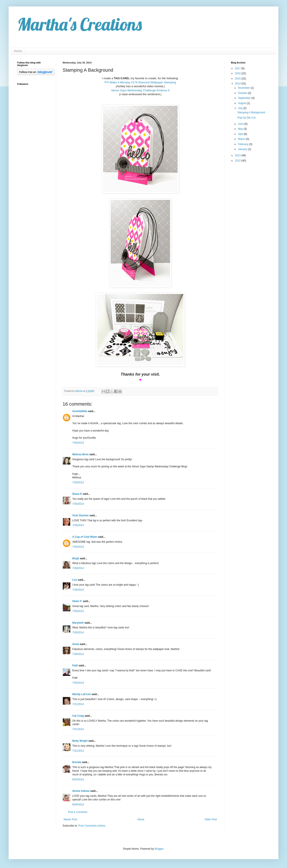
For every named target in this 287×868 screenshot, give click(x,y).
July (241, 108)
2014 (238, 84)
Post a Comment (78, 812)
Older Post (211, 819)
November (244, 88)
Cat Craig (78, 716)
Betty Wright (80, 741)
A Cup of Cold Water (85, 537)
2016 (238, 73)
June (241, 124)
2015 (238, 79)
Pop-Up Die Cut (246, 118)
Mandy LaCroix (82, 694)
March (242, 139)
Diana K (77, 494)
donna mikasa (81, 791)
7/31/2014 (78, 704)
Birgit (76, 558)
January (243, 149)
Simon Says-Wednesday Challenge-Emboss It (140, 90)
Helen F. (77, 601)
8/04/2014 (78, 805)
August (242, 103)
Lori (75, 580)
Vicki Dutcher (80, 515)
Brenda (77, 762)
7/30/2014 (78, 443)
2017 (238, 68)
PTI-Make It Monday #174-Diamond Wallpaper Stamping (140, 82)
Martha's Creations (80, 24)
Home (18, 51)
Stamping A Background (251, 112)
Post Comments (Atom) (92, 826)
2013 (238, 155)
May (241, 129)
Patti (75, 666)
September (245, 98)
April (241, 134)
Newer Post (70, 819)
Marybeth (78, 623)
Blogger (159, 849)
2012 (238, 161)
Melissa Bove (81, 454)
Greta (76, 644)
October (243, 93)
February (244, 144)
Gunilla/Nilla (80, 411)
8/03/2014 (78, 779)
